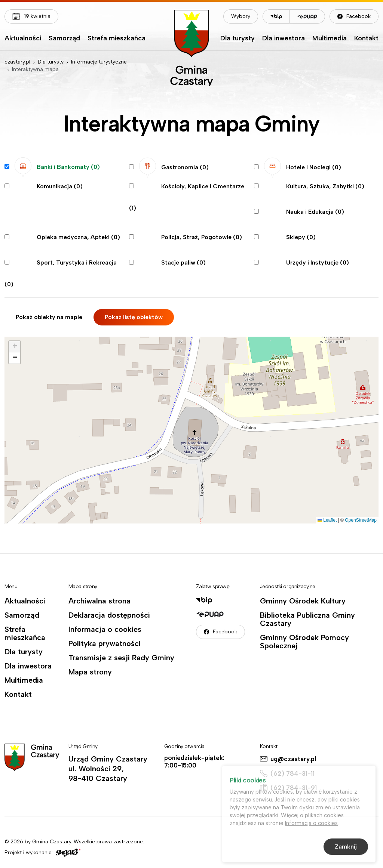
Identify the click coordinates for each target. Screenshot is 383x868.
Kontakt (366, 38)
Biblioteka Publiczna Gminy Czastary (307, 619)
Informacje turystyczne (99, 62)
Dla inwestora (284, 38)
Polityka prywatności (105, 643)
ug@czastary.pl (293, 759)
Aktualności (23, 38)
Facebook (359, 16)
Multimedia (330, 38)
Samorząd (64, 38)
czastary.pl (17, 62)
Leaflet (327, 520)
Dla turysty (238, 38)
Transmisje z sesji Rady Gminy (121, 658)
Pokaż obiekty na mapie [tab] (49, 317)
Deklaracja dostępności (109, 615)
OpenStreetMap (361, 520)
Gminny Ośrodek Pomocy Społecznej (304, 642)
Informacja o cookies (105, 629)
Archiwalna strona (99, 601)
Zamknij (346, 848)
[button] (15, 347)
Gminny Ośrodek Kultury (303, 601)
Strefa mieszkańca (117, 38)
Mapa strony (90, 672)
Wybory (241, 16)
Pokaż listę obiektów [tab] (134, 317)
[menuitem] (23, 40)
